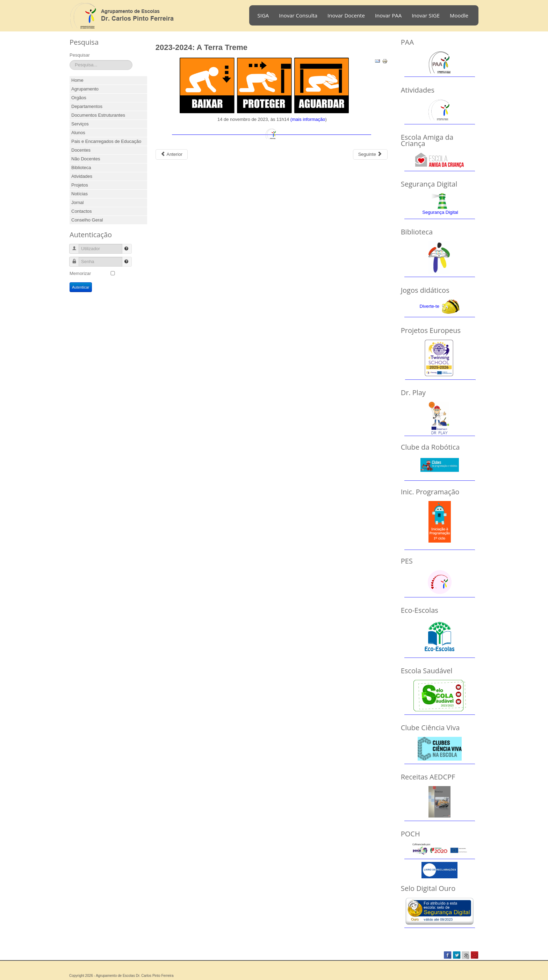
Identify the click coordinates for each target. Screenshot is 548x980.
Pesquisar (80, 55)
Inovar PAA (388, 15)
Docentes (81, 150)
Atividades (82, 176)
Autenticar (81, 287)
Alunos (78, 133)
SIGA (263, 15)
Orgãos (79, 98)
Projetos (80, 185)
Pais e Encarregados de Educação (106, 141)
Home (77, 80)
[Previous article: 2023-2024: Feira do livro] (172, 154)
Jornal (77, 202)
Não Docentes (86, 159)
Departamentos (87, 106)
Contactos (82, 211)
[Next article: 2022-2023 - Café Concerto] (370, 154)
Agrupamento (85, 89)
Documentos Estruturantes (98, 115)
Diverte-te (430, 306)
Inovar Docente (346, 15)
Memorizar (80, 273)
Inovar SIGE (426, 15)
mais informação (308, 119)
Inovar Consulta (298, 15)
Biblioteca (81, 168)
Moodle (459, 15)
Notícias (80, 194)
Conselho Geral (87, 220)
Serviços (80, 124)
